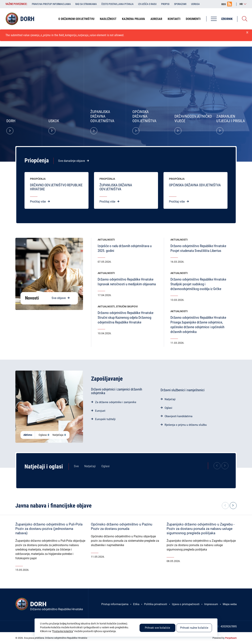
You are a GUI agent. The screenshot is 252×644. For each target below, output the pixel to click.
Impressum (211, 604)
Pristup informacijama (115, 604)
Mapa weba (230, 604)
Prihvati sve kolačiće (157, 628)
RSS (224, 4)
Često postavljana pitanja (117, 4)
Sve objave (59, 298)
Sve (76, 466)
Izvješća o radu (147, 4)
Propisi (165, 4)
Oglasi (168, 408)
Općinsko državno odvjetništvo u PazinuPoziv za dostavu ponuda (122, 526)
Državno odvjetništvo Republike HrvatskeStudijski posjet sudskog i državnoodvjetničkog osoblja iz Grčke (198, 284)
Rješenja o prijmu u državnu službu (186, 425)
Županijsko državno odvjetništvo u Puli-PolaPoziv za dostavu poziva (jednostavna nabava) (49, 529)
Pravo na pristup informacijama (51, 4)
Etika (136, 604)
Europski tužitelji (105, 419)
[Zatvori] (247, 32)
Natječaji (170, 399)
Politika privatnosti (156, 604)
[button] (233, 506)
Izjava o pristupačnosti (186, 604)
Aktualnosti (106, 240)
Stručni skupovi (127, 306)
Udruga (195, 4)
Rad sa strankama (86, 4)
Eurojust (100, 411)
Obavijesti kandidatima (178, 416)
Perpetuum (231, 638)
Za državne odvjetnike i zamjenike (116, 402)
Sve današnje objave (72, 161)
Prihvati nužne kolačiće (194, 628)
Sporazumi (180, 4)
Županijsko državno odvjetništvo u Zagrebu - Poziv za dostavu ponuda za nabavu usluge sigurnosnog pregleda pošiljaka (201, 529)
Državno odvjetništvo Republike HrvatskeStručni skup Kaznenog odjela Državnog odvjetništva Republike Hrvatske (126, 318)
